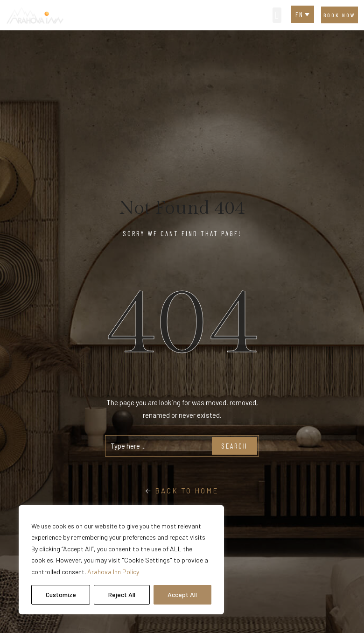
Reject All (122, 594)
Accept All (182, 594)
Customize (61, 594)
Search (234, 446)
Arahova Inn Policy (113, 572)
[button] (277, 15)
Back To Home (182, 491)
